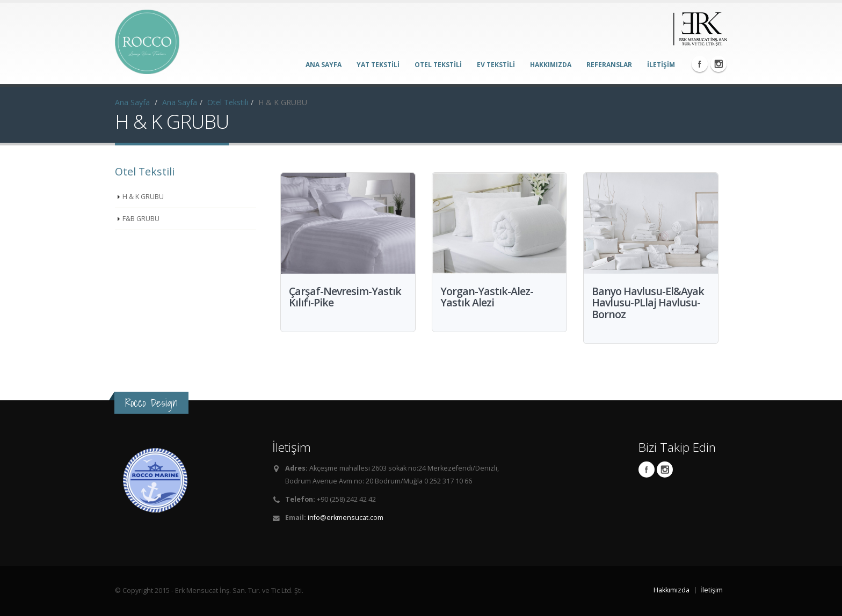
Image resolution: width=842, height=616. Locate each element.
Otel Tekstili (228, 102)
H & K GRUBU (143, 197)
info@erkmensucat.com (346, 518)
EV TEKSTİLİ (496, 65)
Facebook (700, 64)
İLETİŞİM (661, 65)
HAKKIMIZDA (551, 65)
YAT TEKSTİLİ (378, 65)
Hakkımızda (672, 590)
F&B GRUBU (141, 219)
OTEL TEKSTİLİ (438, 65)
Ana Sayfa (132, 102)
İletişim (712, 590)
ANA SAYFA (324, 65)
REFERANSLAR (609, 65)
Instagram (718, 64)
